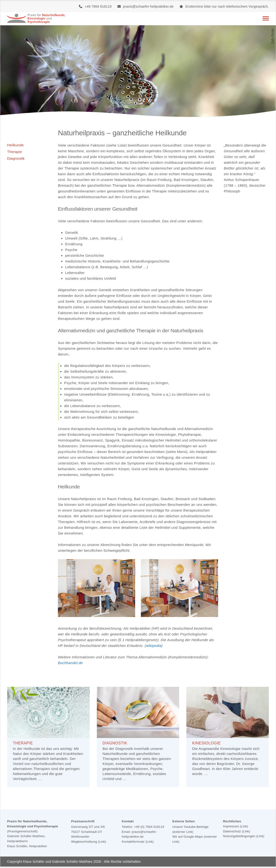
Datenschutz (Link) (236, 831)
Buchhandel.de (70, 663)
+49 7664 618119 (98, 6)
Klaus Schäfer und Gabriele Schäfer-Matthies (58, 862)
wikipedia (154, 646)
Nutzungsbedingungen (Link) (244, 836)
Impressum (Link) (235, 826)
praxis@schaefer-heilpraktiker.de (148, 6)
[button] (266, 19)
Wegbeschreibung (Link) (88, 842)
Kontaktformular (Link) (138, 842)
